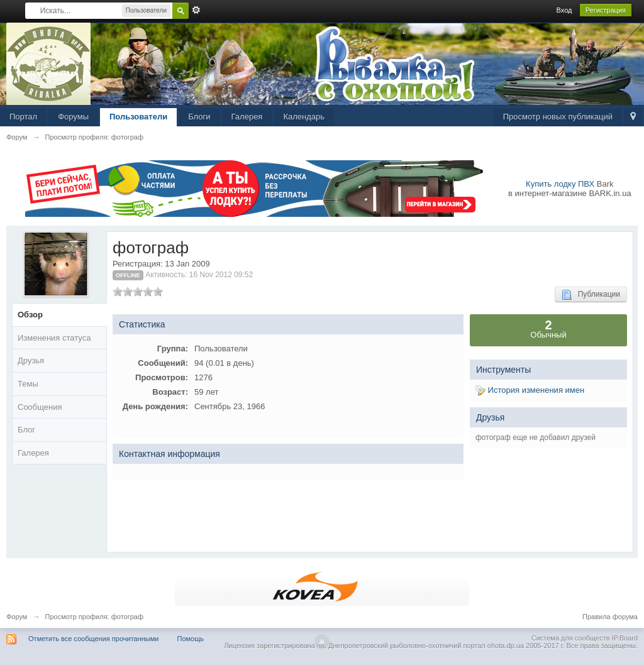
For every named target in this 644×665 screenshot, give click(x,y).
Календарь (304, 117)
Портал (23, 117)
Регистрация (606, 10)
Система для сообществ (571, 638)
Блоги (199, 117)
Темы (28, 384)
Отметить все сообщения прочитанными (93, 639)
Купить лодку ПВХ (560, 184)
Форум (17, 617)
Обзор (30, 315)
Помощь (191, 639)
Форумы (73, 117)
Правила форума (610, 617)
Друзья (31, 360)
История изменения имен (530, 390)
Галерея (247, 117)
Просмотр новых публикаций (558, 117)
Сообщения (40, 407)
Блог (26, 430)
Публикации (591, 295)
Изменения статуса (54, 338)
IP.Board (625, 638)
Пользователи (138, 117)
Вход (564, 10)
